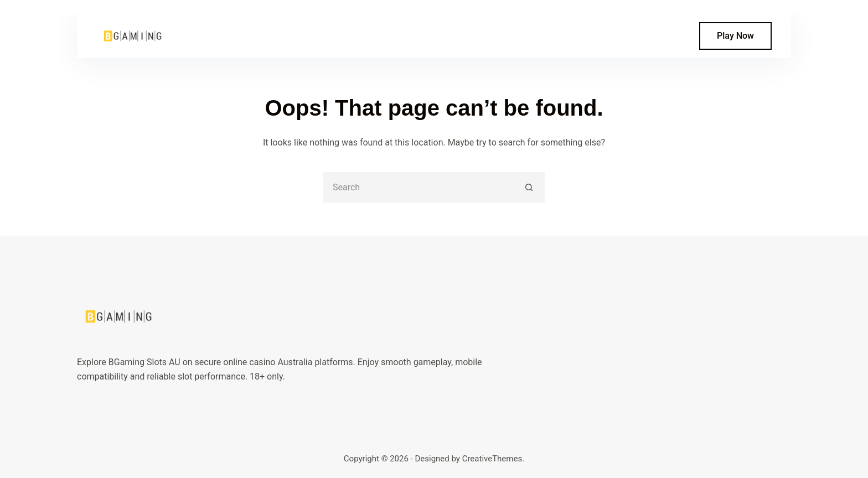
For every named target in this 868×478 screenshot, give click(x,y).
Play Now (735, 36)
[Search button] (529, 187)
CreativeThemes (492, 459)
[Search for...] (419, 187)
